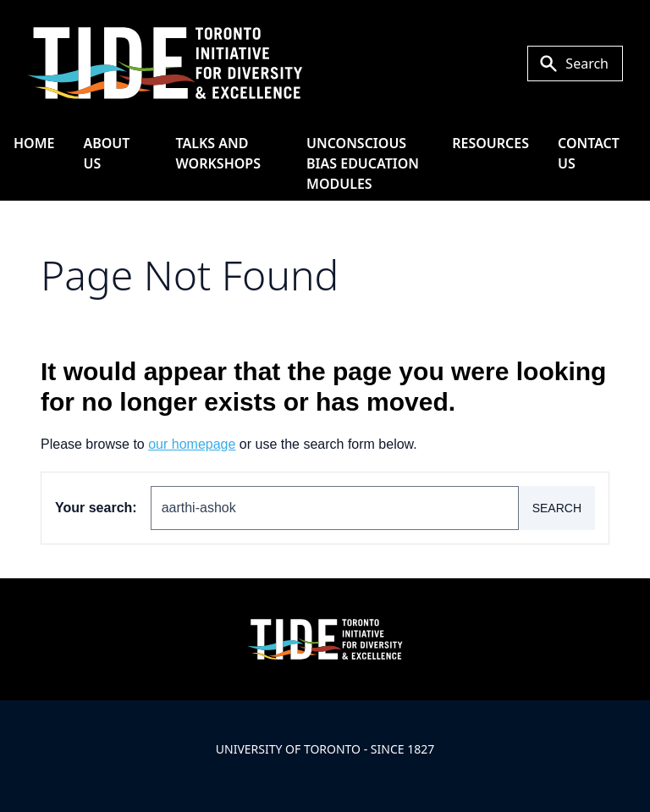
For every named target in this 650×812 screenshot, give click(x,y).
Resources (490, 143)
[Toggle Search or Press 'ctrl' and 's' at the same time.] (575, 64)
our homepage (192, 444)
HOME (34, 143)
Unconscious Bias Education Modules (363, 163)
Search (557, 508)
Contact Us (589, 153)
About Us (106, 153)
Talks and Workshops (218, 153)
